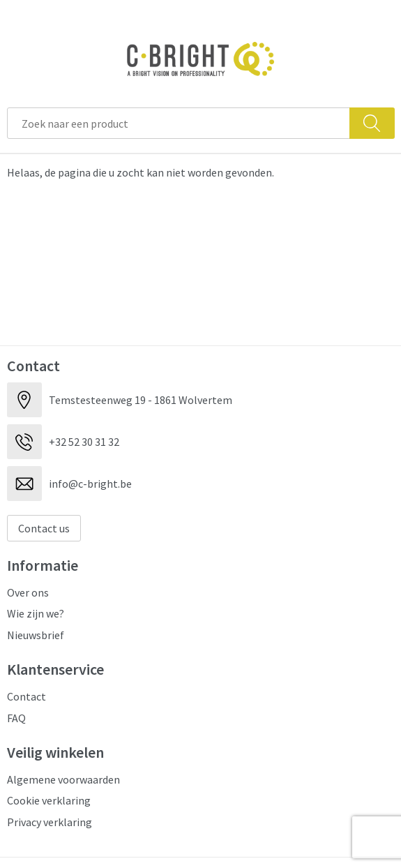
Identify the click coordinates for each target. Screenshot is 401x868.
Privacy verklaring (50, 822)
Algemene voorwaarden (63, 779)
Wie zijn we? (36, 613)
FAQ (16, 718)
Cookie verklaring (49, 800)
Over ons (28, 592)
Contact (27, 696)
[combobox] (179, 123)
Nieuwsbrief (36, 635)
